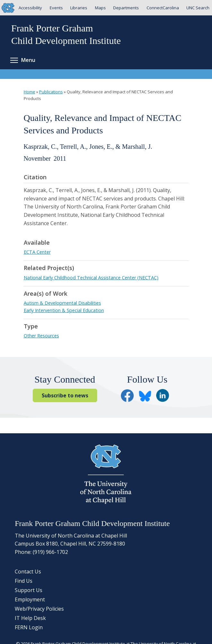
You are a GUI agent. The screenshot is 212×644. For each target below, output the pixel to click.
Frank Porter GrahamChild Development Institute (66, 34)
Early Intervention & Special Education (64, 310)
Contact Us (28, 572)
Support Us (29, 590)
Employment (30, 599)
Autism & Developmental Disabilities (62, 303)
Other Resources (41, 336)
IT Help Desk (30, 618)
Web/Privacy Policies (39, 609)
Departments (126, 8)
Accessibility (30, 8)
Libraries (79, 8)
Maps (100, 8)
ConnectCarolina (163, 8)
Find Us (24, 581)
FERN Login (29, 627)
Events (56, 8)
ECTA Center (37, 252)
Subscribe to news (65, 395)
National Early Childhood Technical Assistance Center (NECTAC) (91, 278)
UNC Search (198, 8)
